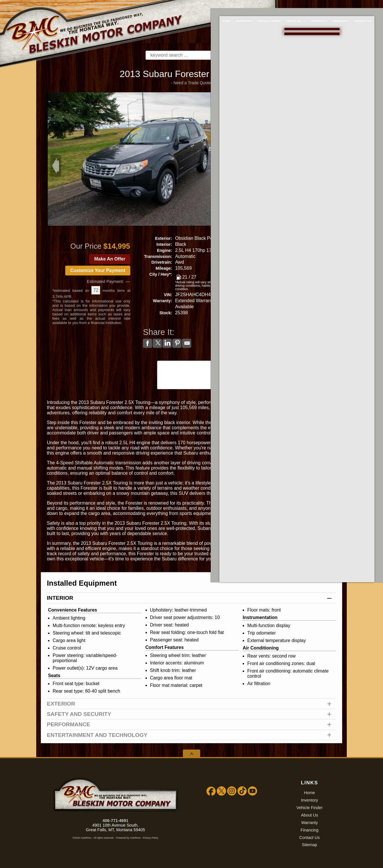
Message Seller (298, 236)
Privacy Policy (151, 838)
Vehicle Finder (310, 808)
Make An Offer (110, 259)
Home (309, 793)
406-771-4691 (116, 821)
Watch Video (298, 325)
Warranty (309, 823)
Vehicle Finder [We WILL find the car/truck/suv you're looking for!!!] (267, 5)
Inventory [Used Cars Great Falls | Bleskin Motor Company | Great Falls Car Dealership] (241, 5)
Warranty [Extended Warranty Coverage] (321, 5)
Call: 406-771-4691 (297, 248)
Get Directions (297, 290)
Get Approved (297, 313)
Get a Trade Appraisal (297, 269)
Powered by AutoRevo (128, 838)
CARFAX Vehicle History (191, 361)
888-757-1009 (298, 26)
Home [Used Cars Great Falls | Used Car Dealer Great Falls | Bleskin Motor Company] (221, 5)
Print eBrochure (297, 301)
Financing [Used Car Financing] (344, 5)
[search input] (182, 55)
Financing (309, 830)
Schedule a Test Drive (297, 280)
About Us (310, 815)
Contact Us (310, 838)
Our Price (86, 246)
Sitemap (310, 845)
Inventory (310, 800)
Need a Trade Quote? (193, 83)
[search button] (228, 55)
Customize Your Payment (98, 270)
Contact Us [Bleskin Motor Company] (368, 5)
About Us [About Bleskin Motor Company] (294, 5)
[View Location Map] (299, 35)
